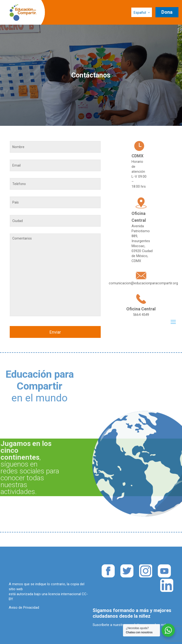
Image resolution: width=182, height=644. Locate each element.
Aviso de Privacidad (24, 608)
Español (142, 13)
